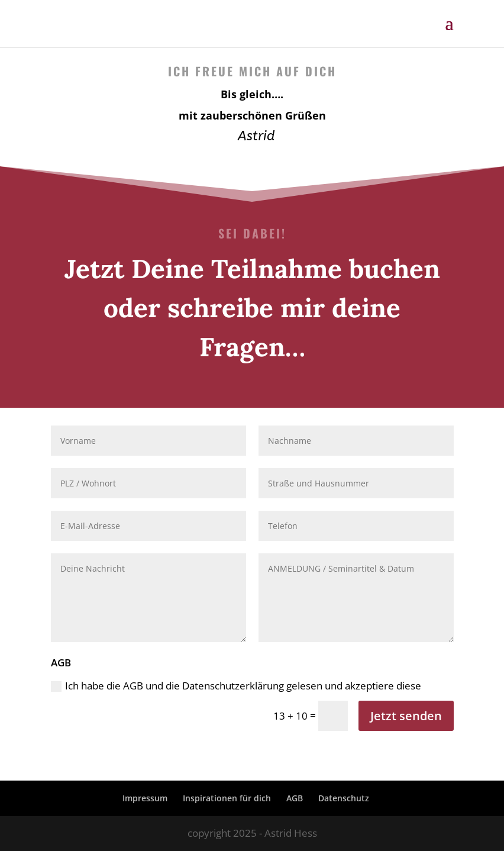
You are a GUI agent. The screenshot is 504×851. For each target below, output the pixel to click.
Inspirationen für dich (227, 798)
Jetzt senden (406, 716)
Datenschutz (344, 798)
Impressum (145, 798)
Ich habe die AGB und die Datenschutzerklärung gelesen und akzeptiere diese (236, 686)
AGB (295, 798)
